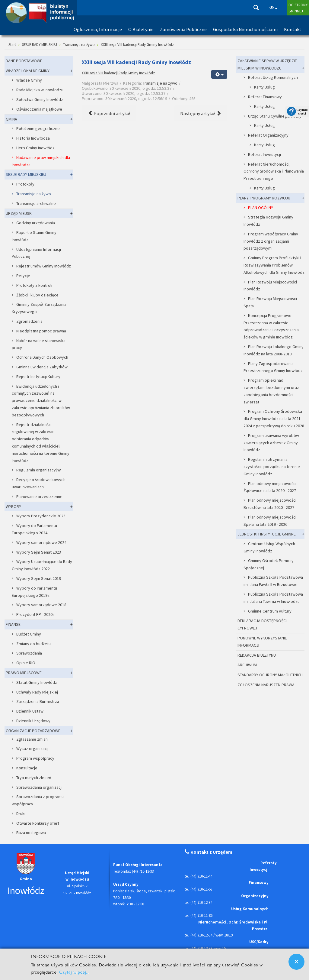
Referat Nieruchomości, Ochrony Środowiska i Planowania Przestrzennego (274, 171)
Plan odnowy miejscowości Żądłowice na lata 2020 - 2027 (270, 487)
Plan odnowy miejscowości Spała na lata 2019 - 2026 (270, 521)
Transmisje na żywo (160, 83)
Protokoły (25, 184)
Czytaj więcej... (74, 972)
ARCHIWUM (247, 665)
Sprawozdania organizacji (39, 787)
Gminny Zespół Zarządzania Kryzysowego (39, 308)
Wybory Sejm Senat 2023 (39, 552)
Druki (21, 813)
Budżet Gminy (29, 634)
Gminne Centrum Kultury (270, 611)
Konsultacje (27, 768)
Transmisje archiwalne (36, 203)
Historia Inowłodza (33, 138)
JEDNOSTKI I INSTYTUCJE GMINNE (267, 534)
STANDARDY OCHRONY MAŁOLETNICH (270, 675)
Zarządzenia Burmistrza (38, 701)
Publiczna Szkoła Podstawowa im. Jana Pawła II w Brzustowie (273, 581)
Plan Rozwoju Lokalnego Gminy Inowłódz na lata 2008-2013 (274, 350)
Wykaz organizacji (32, 749)
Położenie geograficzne (38, 128)
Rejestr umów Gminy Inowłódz (44, 266)
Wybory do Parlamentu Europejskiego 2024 (34, 529)
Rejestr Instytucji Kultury (38, 377)
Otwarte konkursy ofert (38, 823)
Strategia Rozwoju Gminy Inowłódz (268, 221)
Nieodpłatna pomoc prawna (41, 331)
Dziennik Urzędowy (33, 721)
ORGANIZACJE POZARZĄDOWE (33, 731)
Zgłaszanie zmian (32, 739)
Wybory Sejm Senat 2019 (39, 578)
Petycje (23, 276)
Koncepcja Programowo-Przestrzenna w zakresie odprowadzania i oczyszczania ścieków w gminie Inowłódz (271, 326)
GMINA (11, 119)
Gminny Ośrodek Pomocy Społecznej (269, 564)
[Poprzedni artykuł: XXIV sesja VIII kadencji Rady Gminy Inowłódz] (109, 113)
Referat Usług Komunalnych (273, 77)
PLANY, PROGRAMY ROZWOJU (264, 198)
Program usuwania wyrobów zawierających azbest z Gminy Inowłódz (271, 443)
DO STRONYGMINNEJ (298, 8)
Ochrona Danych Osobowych (42, 357)
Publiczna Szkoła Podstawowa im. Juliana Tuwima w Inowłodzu (273, 598)
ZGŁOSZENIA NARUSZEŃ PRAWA (266, 685)
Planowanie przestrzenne (39, 496)
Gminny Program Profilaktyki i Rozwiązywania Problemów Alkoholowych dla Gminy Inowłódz (274, 265)
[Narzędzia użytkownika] (219, 74)
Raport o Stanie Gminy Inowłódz (34, 236)
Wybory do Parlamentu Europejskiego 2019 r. (34, 592)
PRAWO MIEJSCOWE (24, 673)
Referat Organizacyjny (268, 135)
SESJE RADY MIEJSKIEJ (26, 174)
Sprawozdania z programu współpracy (38, 800)
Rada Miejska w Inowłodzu (40, 90)
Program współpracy (35, 758)
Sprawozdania (29, 653)
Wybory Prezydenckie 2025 (41, 516)
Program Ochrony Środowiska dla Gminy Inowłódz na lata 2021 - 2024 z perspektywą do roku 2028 (274, 419)
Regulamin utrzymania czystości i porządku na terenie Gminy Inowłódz (272, 467)
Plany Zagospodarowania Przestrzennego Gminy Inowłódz (273, 367)
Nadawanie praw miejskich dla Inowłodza (41, 161)
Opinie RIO (26, 663)
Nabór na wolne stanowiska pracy (39, 344)
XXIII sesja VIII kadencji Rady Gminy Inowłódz (118, 73)
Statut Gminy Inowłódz (37, 682)
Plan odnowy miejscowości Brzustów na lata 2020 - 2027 (270, 504)
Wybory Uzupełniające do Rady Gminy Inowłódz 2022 (42, 565)
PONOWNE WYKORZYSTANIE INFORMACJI (262, 642)
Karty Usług (264, 87)
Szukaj (256, 8)
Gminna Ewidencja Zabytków (42, 367)
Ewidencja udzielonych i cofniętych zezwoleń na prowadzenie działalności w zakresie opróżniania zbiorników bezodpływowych (41, 401)
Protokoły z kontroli (34, 285)
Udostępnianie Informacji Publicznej (36, 253)
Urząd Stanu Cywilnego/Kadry (275, 116)
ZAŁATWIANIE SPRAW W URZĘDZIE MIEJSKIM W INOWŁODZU (267, 64)
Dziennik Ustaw (30, 711)
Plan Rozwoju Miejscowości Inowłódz (270, 286)
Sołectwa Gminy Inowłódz (40, 99)
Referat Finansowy (265, 97)
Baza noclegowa (31, 833)
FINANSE (13, 624)
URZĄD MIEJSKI (19, 213)
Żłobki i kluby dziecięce (37, 295)
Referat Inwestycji (264, 154)
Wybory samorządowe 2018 (41, 605)
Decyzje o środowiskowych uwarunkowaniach (39, 483)
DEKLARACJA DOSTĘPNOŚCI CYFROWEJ (262, 624)
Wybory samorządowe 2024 (41, 542)
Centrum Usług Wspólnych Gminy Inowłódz (269, 547)
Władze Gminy (29, 80)
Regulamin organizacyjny (39, 470)
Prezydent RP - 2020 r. (36, 614)
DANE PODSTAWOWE (24, 61)
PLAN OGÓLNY (261, 208)
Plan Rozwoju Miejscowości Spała (270, 302)
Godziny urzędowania (36, 223)
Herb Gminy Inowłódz (35, 148)
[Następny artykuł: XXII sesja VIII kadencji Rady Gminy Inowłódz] (201, 113)
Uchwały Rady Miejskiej (37, 692)
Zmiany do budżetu (33, 644)
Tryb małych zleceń (34, 778)
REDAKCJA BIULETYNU (257, 655)
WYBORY (13, 506)
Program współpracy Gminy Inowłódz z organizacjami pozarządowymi (271, 241)
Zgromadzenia (29, 321)
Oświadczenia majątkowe (39, 109)
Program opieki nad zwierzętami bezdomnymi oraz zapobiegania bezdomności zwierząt (271, 391)
